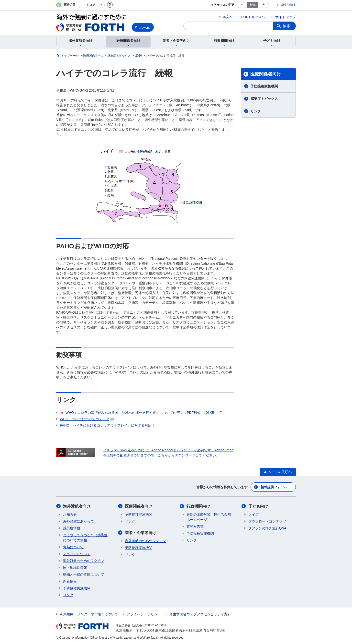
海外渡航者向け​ (77, 506)
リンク (256, 111)
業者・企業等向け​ (141, 533)
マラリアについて (77, 554)
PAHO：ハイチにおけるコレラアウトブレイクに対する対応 (108, 425)
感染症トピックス (264, 99)
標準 (253, 5)
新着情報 (70, 581)
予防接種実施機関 (264, 86)
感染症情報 (72, 528)
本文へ (228, 17)
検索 (287, 26)
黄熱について (73, 547)
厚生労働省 (288, 5)
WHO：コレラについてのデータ (87, 419)
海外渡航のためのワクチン (84, 561)
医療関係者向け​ (266, 74)
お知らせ (70, 514)
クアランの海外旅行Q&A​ (267, 528)
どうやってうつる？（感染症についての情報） (85, 538)
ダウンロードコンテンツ (267, 521)
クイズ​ (253, 514)
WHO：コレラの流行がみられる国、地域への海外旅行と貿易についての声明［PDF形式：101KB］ (141, 413)
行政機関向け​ (198, 506)
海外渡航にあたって (78, 521)
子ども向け (258, 506)
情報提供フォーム (274, 487)
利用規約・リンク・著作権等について (89, 614)
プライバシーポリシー (144, 614)
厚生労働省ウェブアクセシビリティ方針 (200, 614)
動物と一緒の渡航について (84, 574)
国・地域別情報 (75, 568)
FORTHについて (254, 17)
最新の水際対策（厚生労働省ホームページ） (209, 517)
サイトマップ (286, 17)
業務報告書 (195, 526)
